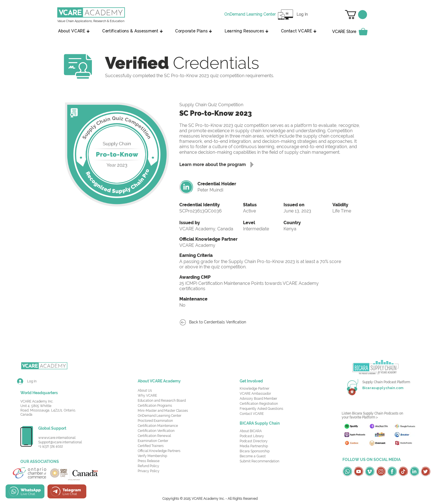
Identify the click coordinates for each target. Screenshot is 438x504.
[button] (356, 15)
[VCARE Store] (353, 32)
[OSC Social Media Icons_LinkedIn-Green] (414, 471)
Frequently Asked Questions (261, 409)
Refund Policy (148, 466)
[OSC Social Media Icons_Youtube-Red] (359, 471)
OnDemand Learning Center (160, 416)
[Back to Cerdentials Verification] (216, 322)
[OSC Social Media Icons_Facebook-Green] (392, 471)
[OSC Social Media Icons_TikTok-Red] (403, 471)
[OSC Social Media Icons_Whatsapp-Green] (347, 471)
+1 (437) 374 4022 (51, 446)
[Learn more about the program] (219, 165)
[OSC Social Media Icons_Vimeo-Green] (370, 471)
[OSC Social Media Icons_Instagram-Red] (381, 471)
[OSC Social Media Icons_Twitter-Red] (426, 471)
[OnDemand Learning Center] (251, 15)
